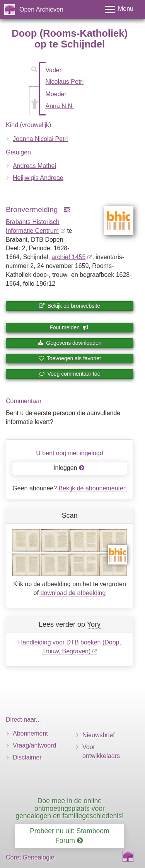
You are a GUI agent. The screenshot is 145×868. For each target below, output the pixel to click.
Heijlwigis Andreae (38, 178)
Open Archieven (41, 9)
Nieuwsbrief (99, 735)
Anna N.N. (60, 106)
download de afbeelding (73, 593)
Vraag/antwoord (34, 745)
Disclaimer (27, 757)
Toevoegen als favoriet (70, 358)
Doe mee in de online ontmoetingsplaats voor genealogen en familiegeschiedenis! (70, 808)
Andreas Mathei (34, 166)
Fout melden (69, 327)
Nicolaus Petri (65, 82)
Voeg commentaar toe (70, 374)
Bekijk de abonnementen (93, 488)
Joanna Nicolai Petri (40, 139)
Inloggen (69, 468)
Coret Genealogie (30, 857)
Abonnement (30, 733)
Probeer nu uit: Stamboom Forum (69, 836)
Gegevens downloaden (69, 343)
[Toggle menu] (119, 9)
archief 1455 (68, 257)
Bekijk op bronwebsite (70, 306)
